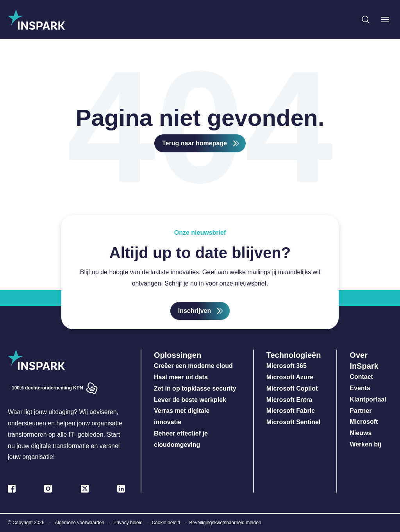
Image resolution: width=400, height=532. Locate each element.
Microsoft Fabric (291, 411)
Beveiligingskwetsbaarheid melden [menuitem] (225, 523)
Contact (361, 377)
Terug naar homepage (195, 143)
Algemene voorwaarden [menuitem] (79, 523)
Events (360, 388)
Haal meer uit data (181, 377)
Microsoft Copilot (292, 388)
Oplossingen (178, 355)
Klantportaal (368, 399)
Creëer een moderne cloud (193, 366)
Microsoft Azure (290, 377)
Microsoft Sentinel (294, 422)
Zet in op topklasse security (195, 388)
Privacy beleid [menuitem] (128, 523)
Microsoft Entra (290, 400)
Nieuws (361, 433)
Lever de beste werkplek (190, 400)
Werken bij (365, 444)
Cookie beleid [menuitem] (166, 523)
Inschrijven (195, 311)
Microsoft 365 (287, 366)
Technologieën (294, 355)
